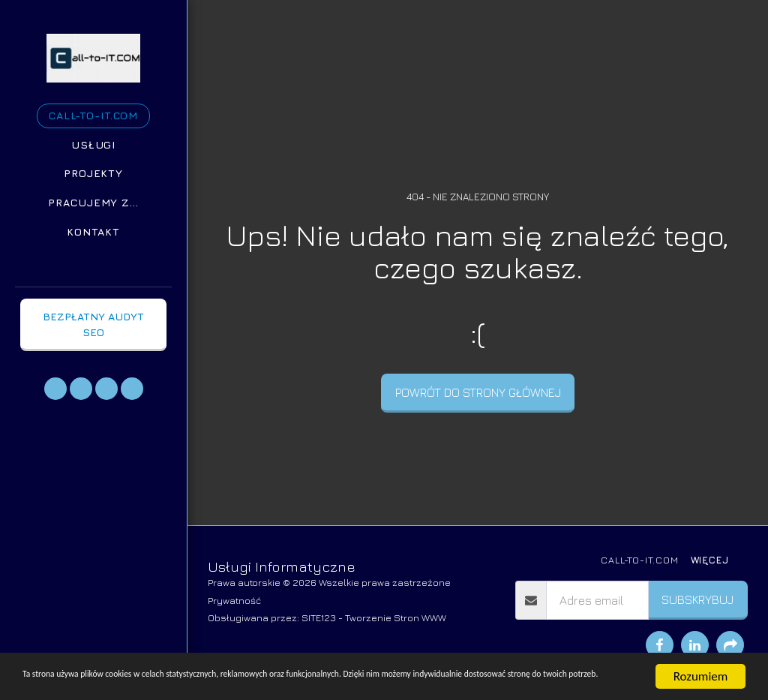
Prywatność (234, 601)
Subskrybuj (697, 599)
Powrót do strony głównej (478, 392)
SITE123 (319, 618)
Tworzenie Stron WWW (396, 618)
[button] (55, 389)
